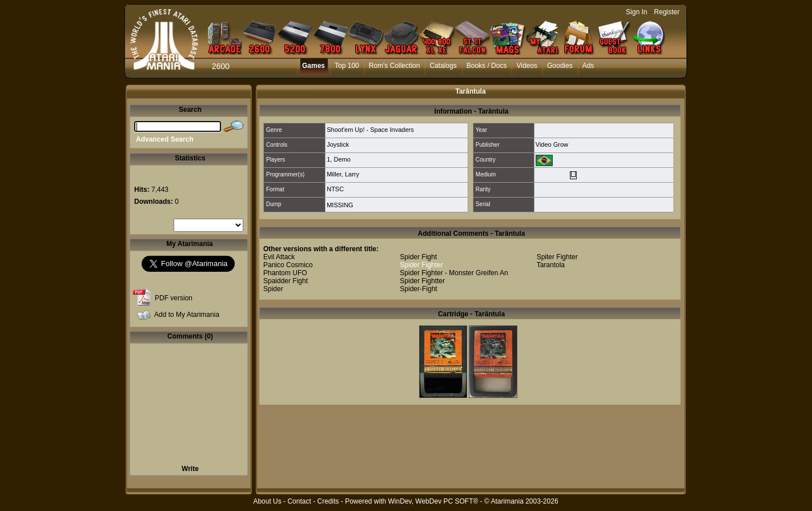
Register (667, 12)
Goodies (560, 66)
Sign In (636, 12)
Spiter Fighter (557, 257)
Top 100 (347, 66)
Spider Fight (418, 257)
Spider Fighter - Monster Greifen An (454, 273)
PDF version (174, 298)
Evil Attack (279, 257)
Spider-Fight (418, 289)
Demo (342, 159)
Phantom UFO (285, 273)
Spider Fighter (421, 265)
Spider (273, 289)
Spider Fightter (422, 281)
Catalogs (443, 66)
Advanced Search (165, 139)
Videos (526, 66)
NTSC (335, 189)
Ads (588, 66)
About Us (267, 501)
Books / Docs (487, 66)
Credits (328, 501)
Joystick (338, 144)
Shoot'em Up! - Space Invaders (370, 130)
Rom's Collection (395, 66)
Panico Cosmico (288, 265)
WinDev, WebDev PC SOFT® (433, 501)
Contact (299, 501)
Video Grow (552, 144)
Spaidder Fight (286, 281)
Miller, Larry (343, 174)
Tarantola (551, 265)
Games (313, 66)
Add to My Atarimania (187, 315)
